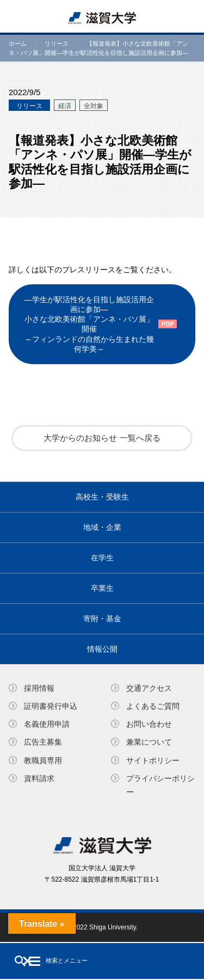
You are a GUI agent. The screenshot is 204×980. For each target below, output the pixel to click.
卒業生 (102, 588)
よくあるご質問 (153, 706)
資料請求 (39, 778)
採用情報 (39, 688)
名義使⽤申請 (47, 724)
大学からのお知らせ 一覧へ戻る (102, 438)
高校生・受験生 (102, 497)
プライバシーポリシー (160, 785)
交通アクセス (149, 688)
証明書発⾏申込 (51, 706)
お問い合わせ (149, 724)
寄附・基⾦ (102, 619)
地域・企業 (102, 527)
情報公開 (102, 649)
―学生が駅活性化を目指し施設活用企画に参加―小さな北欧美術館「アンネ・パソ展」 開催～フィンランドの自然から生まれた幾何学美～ (89, 324)
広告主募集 (43, 742)
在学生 (102, 558)
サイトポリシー (153, 760)
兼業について (149, 742)
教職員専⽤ (43, 760)
